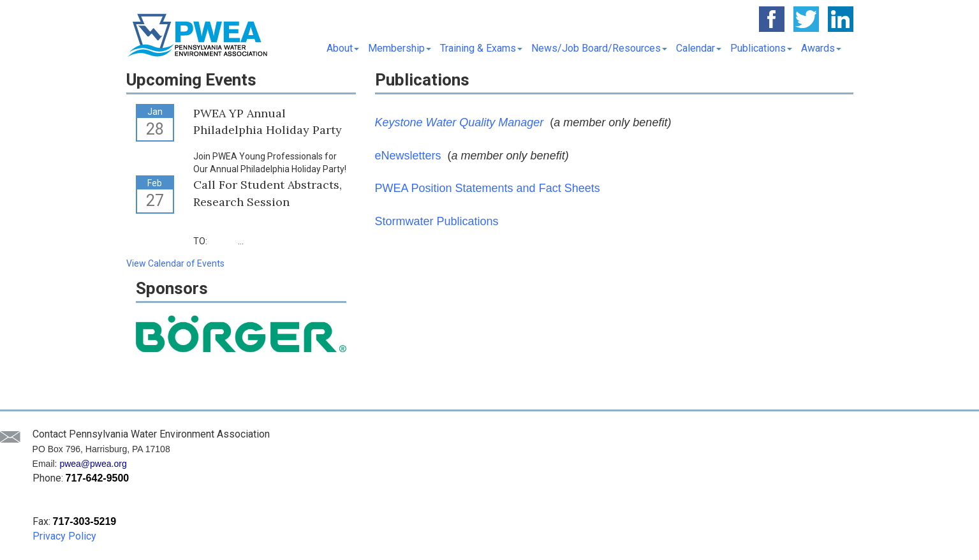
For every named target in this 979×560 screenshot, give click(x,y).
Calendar (699, 48)
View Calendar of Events (175, 263)
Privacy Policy (64, 536)
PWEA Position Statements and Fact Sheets (488, 188)
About (343, 48)
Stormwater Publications (437, 221)
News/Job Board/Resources (599, 48)
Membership (400, 48)
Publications (761, 48)
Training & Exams (481, 48)
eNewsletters (408, 156)
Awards (821, 48)
